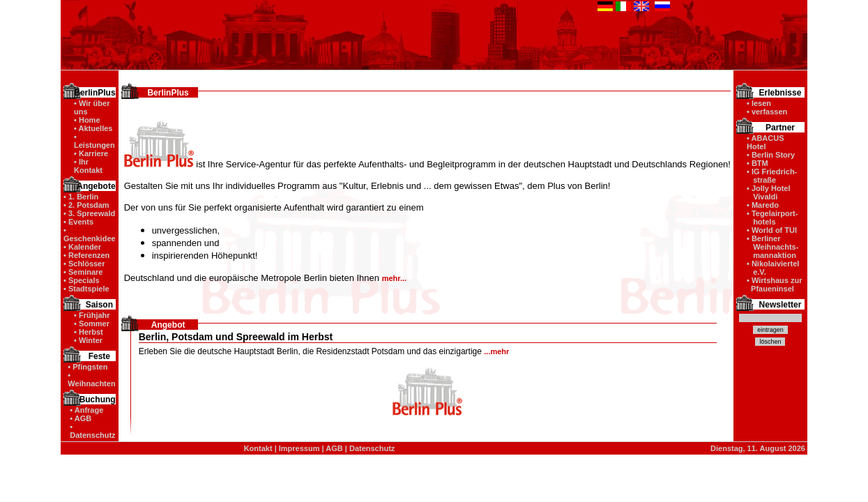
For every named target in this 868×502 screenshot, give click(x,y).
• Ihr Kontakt (88, 166)
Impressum (299, 448)
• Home (87, 120)
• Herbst (89, 332)
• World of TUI (772, 230)
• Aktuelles (93, 128)
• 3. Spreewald (89, 213)
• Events (78, 222)
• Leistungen (94, 141)
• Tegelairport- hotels (772, 218)
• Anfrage (86, 410)
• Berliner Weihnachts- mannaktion (772, 247)
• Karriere (91, 153)
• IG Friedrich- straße (772, 176)
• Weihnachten (91, 379)
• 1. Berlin (81, 197)
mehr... (394, 278)
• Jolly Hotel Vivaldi (769, 192)
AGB (334, 448)
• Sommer (92, 324)
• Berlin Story (771, 155)
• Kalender (82, 247)
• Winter (88, 340)
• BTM (757, 163)
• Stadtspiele (86, 289)
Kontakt (258, 448)
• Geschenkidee (90, 234)
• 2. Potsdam (86, 205)
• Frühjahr (92, 315)
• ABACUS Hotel (766, 142)
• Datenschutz (92, 431)
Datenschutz (372, 448)
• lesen (759, 103)
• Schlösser (84, 264)
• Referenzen (86, 255)
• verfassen (767, 112)
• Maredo (763, 205)
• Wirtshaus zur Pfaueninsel (775, 284)
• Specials (82, 280)
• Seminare (83, 272)
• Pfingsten (87, 367)
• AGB (81, 418)
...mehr (496, 351)
